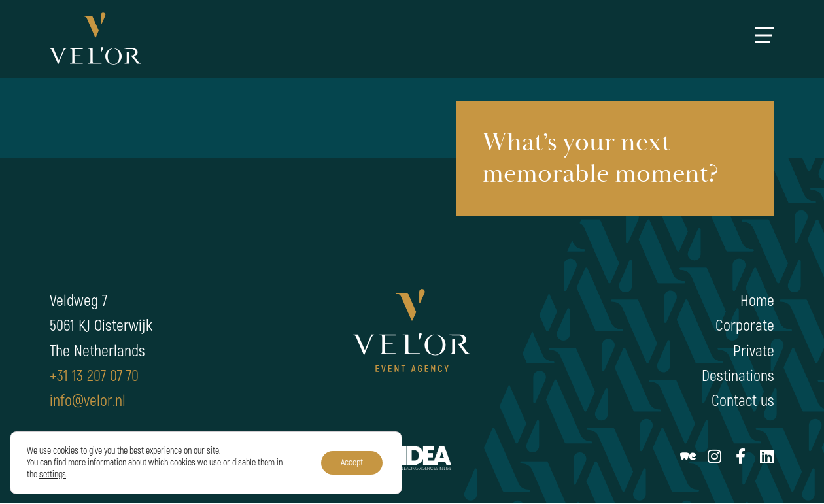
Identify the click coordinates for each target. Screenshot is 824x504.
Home (757, 301)
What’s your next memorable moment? (600, 158)
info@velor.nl (88, 401)
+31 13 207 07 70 (94, 376)
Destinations (738, 376)
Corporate (745, 326)
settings (53, 474)
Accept (352, 462)
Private (754, 351)
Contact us (743, 401)
